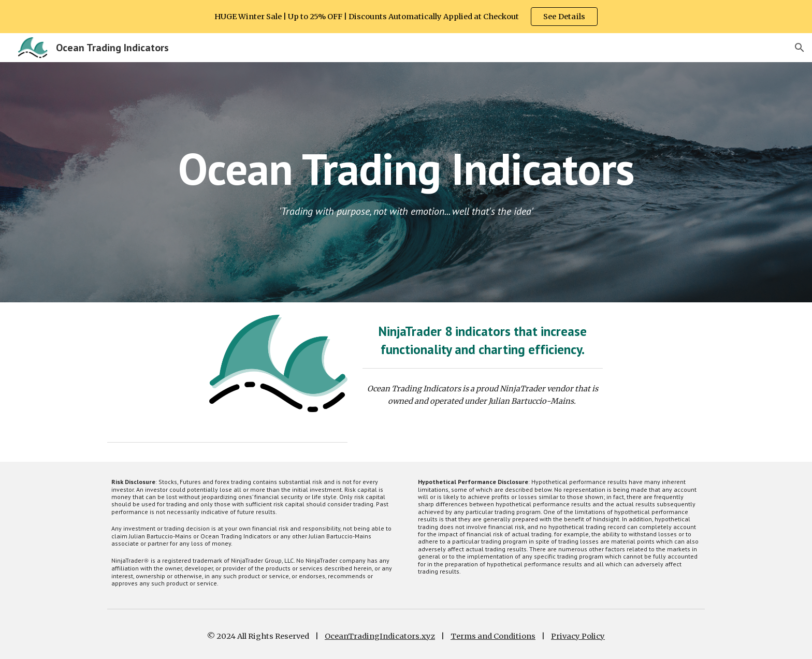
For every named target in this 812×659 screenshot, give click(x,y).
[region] (406, 17)
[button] (800, 48)
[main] (406, 169)
